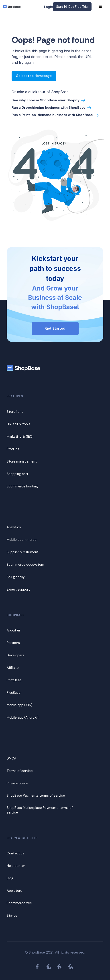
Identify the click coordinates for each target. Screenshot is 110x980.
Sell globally (16, 577)
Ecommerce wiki (19, 903)
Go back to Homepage (34, 76)
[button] (100, 7)
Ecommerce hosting (22, 486)
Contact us (15, 853)
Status (12, 916)
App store (14, 891)
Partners (13, 643)
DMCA (11, 758)
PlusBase (14, 693)
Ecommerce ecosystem (25, 565)
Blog (10, 878)
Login (49, 7)
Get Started (55, 328)
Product (13, 449)
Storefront (15, 412)
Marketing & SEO (20, 437)
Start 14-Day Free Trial (72, 7)
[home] (12, 7)
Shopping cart (17, 474)
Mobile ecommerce (22, 540)
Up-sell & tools (18, 424)
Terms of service (20, 771)
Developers (15, 655)
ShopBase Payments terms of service (36, 796)
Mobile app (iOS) (19, 705)
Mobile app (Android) (23, 717)
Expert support (18, 589)
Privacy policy (17, 783)
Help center (16, 866)
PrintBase (14, 680)
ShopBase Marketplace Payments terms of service (40, 810)
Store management (22, 461)
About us (14, 630)
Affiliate (13, 668)
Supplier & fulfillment (23, 552)
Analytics (14, 527)
